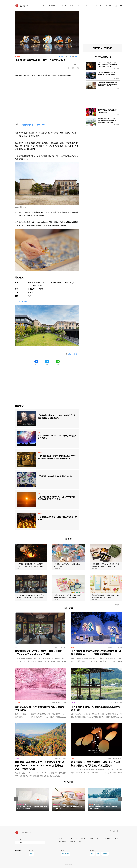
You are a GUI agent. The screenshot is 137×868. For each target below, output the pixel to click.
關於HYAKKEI (63, 841)
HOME (43, 6)
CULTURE (63, 6)
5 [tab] (73, 814)
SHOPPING (98, 6)
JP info (108, 6)
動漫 (92, 854)
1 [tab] (60, 814)
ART (71, 6)
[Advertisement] (47, 384)
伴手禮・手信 (66, 854)
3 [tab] (67, 814)
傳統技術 (105, 854)
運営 (80, 841)
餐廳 (31, 854)
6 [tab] (77, 814)
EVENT (87, 6)
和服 (98, 854)
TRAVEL (52, 6)
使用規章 (73, 841)
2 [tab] (64, 814)
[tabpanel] (68, 799)
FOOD (79, 6)
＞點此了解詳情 (21, 301)
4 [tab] (70, 814)
